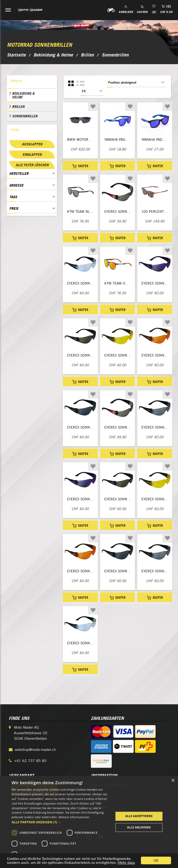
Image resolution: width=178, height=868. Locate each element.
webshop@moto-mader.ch (35, 750)
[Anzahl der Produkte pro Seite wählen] (92, 91)
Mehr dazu (126, 863)
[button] (61, 822)
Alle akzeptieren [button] (139, 816)
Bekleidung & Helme (23, 95)
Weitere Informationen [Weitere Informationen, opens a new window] (74, 817)
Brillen (18, 107)
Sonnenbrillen (25, 116)
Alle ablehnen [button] (139, 827)
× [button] (173, 781)
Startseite (16, 55)
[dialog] (89, 822)
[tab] (32, 82)
